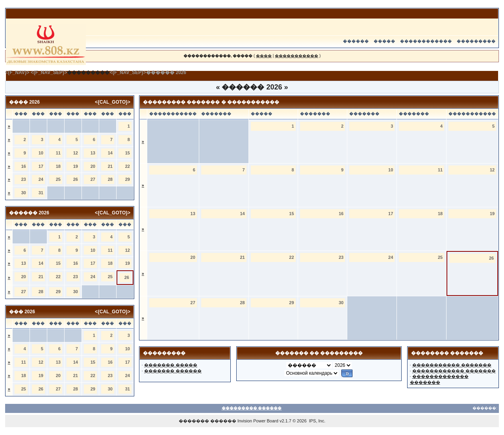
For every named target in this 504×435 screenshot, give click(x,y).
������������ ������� (454, 371)
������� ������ (173, 371)
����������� (296, 56)
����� (384, 41)
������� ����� (171, 365)
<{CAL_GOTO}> (113, 102)
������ (356, 41)
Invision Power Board (258, 421)
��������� (476, 41)
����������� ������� (452, 365)
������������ (426, 41)
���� (264, 56)
